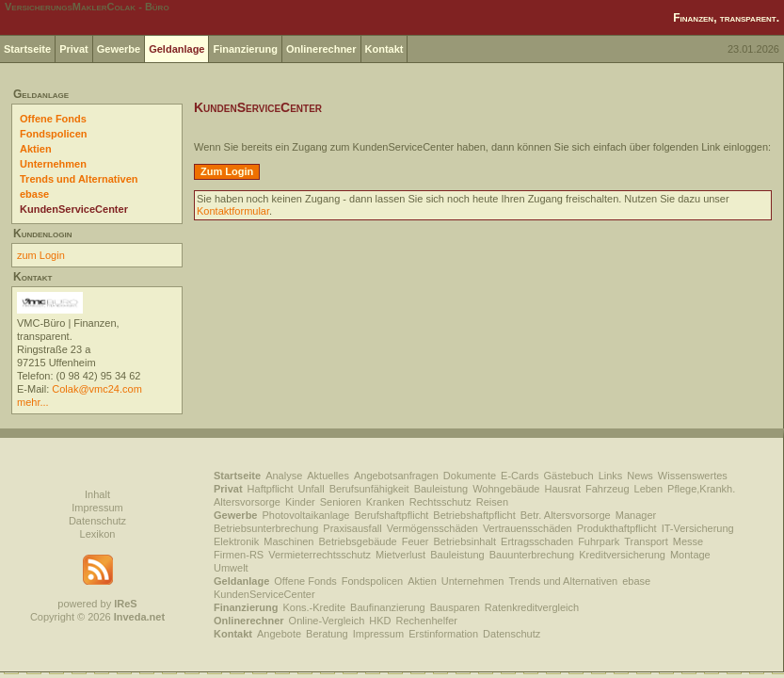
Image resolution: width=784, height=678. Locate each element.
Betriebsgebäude (358, 541)
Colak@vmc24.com (97, 389)
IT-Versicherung (698, 528)
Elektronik (236, 541)
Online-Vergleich (327, 621)
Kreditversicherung (622, 555)
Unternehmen (53, 164)
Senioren (341, 502)
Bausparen (455, 607)
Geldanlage (176, 49)
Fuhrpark (599, 541)
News (640, 476)
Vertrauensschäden (528, 528)
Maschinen (288, 541)
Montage (690, 555)
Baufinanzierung (388, 607)
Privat (74, 49)
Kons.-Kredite (314, 607)
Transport (646, 541)
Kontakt (384, 49)
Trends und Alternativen (79, 179)
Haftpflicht (271, 489)
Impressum (97, 508)
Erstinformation (443, 634)
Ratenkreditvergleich (532, 607)
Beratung (327, 634)
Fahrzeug (607, 489)
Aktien (36, 149)
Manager (636, 515)
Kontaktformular (233, 211)
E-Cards (520, 476)
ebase (34, 194)
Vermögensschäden (432, 528)
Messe (688, 541)
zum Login (41, 255)
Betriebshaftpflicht (474, 515)
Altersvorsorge (247, 502)
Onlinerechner (321, 49)
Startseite (27, 49)
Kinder (300, 502)
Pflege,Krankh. (701, 489)
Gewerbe (119, 49)
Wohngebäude (506, 489)
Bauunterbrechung (532, 555)
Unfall (312, 489)
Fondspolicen (54, 134)
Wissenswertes (693, 476)
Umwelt (231, 568)
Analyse (284, 476)
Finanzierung (245, 49)
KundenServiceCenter (74, 209)
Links (611, 476)
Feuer (416, 541)
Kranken (385, 502)
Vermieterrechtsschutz (320, 555)
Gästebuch (568, 476)
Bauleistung (441, 489)
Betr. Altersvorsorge (566, 515)
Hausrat (563, 489)
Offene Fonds (53, 119)
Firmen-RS (239, 555)
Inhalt (97, 494)
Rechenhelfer (427, 621)
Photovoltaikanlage (305, 515)
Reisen (492, 502)
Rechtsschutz (440, 502)
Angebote (279, 634)
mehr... (33, 402)
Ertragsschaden (537, 541)
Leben (649, 489)
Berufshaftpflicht (391, 515)
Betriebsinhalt (464, 541)
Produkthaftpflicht (617, 528)
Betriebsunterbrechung (266, 528)
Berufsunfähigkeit (369, 489)
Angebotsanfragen (396, 476)
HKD (380, 621)
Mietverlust (400, 555)
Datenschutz (97, 521)
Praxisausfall (352, 528)
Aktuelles (328, 476)
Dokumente (470, 476)
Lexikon (98, 534)
